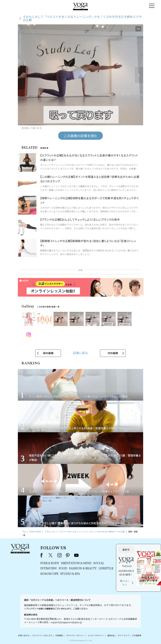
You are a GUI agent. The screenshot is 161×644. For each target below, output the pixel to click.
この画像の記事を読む (80, 136)
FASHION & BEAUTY (83, 569)
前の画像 (48, 353)
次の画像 (113, 353)
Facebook (43, 555)
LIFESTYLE (106, 569)
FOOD (63, 569)
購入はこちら (125, 583)
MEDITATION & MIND (76, 563)
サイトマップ (123, 636)
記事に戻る (80, 353)
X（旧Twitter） (51, 555)
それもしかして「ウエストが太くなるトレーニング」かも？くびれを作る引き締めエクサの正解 (82, 18)
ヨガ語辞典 (137, 636)
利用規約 (59, 636)
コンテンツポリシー (96, 636)
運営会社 (111, 636)
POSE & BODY (50, 563)
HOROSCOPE (49, 574)
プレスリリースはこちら (42, 636)
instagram (59, 555)
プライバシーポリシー (75, 636)
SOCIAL (99, 563)
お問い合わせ (23, 636)
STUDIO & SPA (70, 574)
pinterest (68, 555)
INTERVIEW (49, 569)
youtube (76, 555)
